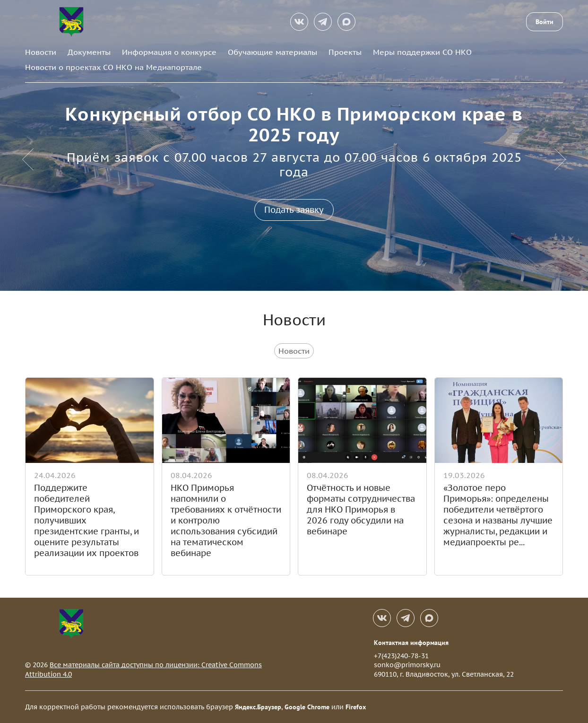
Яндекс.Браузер (258, 707)
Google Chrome (307, 707)
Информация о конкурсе (169, 52)
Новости (41, 52)
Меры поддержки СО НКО (422, 52)
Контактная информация (411, 643)
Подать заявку (294, 210)
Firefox (356, 707)
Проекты (345, 52)
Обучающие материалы (272, 52)
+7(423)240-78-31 (401, 656)
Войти (545, 22)
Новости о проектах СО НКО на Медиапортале (113, 67)
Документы (89, 52)
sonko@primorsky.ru (407, 665)
